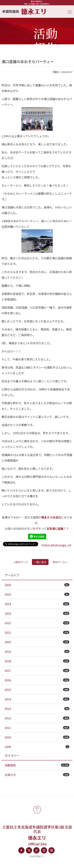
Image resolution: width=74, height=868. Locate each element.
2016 (37, 680)
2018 (37, 661)
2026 (37, 585)
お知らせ (37, 775)
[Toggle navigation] (69, 11)
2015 (37, 690)
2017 (37, 671)
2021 (37, 632)
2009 (37, 747)
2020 (37, 642)
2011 (37, 728)
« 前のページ (21, 562)
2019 (37, 651)
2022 (37, 623)
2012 (37, 718)
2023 (37, 613)
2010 (37, 737)
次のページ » (60, 562)
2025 (37, 594)
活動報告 (37, 765)
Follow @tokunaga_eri (56, 545)
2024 (37, 604)
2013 (37, 709)
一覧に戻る (40, 562)
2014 (37, 699)
